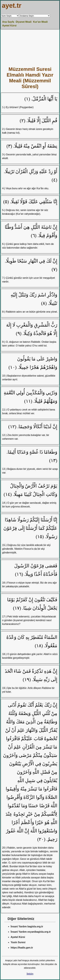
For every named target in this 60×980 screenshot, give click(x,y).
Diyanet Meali (24, 22)
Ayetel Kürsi (9, 26)
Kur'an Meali (40, 22)
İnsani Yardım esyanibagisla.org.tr (31, 932)
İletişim (30, 974)
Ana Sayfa (8, 22)
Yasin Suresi (18, 942)
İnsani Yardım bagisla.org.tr (27, 926)
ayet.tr (12, 6)
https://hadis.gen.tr (22, 948)
